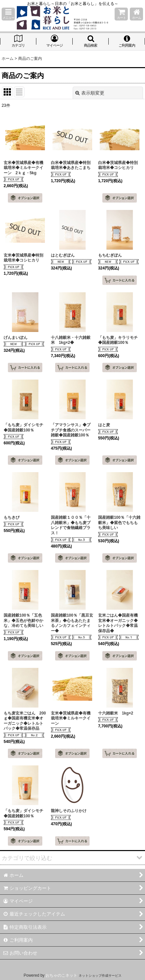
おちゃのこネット (61, 975)
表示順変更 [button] (90, 93)
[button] (8, 14)
